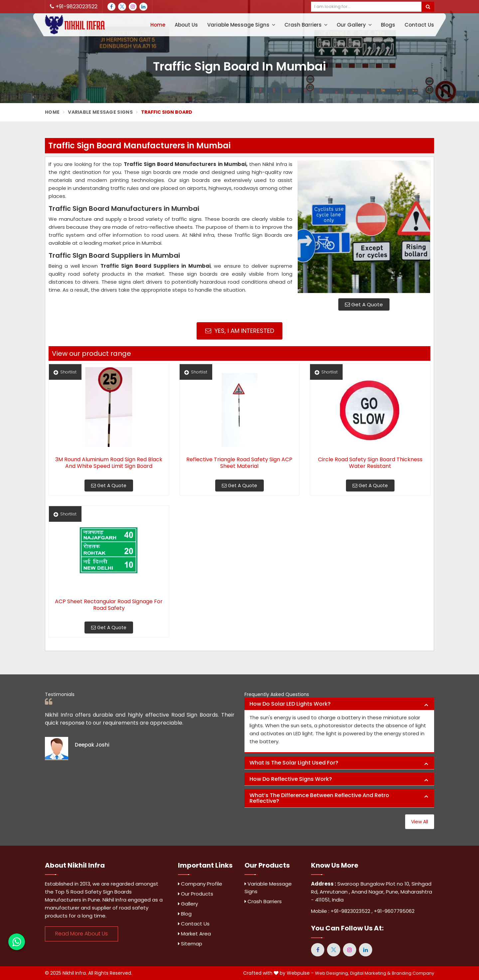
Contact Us (419, 25)
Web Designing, (332, 973)
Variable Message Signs (241, 25)
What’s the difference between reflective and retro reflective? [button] (319, 798)
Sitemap (190, 944)
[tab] (339, 704)
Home (158, 25)
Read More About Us (81, 934)
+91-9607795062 (394, 911)
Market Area (194, 934)
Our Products (196, 894)
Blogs (388, 25)
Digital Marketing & (370, 973)
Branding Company (413, 973)
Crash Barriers (306, 25)
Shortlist (65, 372)
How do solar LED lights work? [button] (290, 704)
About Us (186, 25)
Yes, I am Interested (240, 331)
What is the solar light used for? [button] (294, 763)
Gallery (188, 904)
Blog (185, 914)
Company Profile (200, 884)
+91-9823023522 (74, 6)
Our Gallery (354, 25)
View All (420, 822)
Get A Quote (364, 304)
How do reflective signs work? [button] (291, 779)
